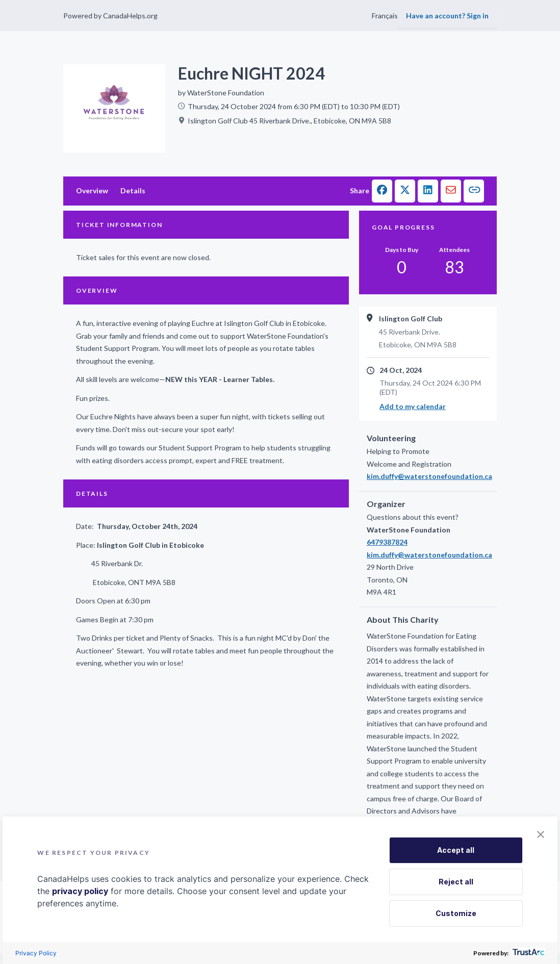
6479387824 (387, 542)
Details (133, 191)
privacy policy (80, 891)
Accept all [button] (456, 850)
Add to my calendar (413, 406)
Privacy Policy (36, 953)
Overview (92, 191)
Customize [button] (456, 913)
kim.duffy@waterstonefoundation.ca (428, 476)
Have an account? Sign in (447, 16)
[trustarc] (528, 953)
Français (385, 16)
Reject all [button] (456, 882)
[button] (382, 191)
